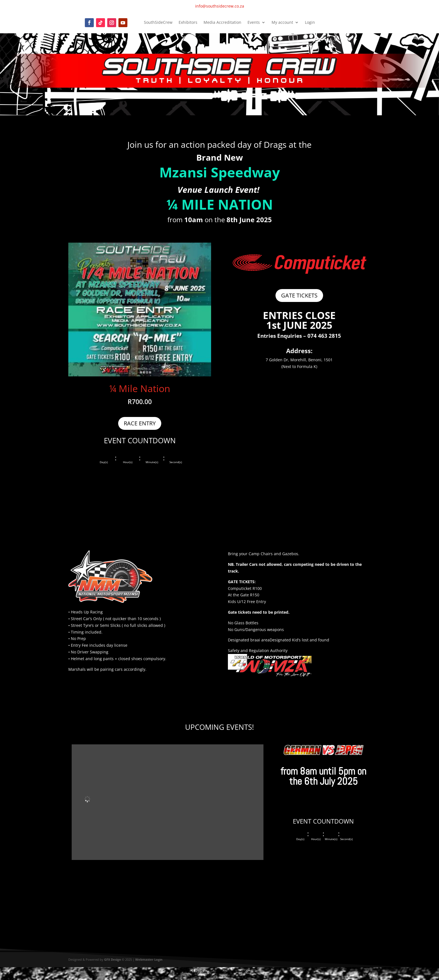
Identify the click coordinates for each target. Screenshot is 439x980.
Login (310, 23)
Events (254, 23)
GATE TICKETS (299, 295)
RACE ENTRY (140, 423)
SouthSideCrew (158, 23)
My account (282, 23)
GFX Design (113, 959)
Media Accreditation (222, 23)
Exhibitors (188, 23)
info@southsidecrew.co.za (220, 6)
